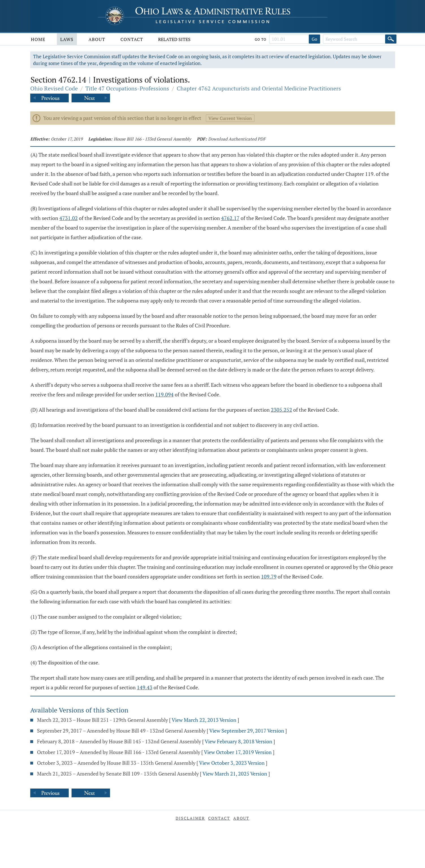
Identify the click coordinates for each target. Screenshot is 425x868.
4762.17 (230, 218)
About (97, 39)
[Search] (391, 39)
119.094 (164, 394)
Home (38, 39)
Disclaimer (190, 818)
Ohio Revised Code (54, 88)
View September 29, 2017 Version (247, 731)
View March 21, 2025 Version (235, 774)
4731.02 (69, 218)
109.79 (269, 576)
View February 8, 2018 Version (239, 741)
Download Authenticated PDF (237, 139)
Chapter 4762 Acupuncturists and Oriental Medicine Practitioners (259, 88)
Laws (67, 39)
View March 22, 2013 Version (204, 720)
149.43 (145, 687)
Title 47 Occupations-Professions (127, 88)
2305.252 (281, 410)
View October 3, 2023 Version (232, 763)
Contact (132, 39)
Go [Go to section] (314, 39)
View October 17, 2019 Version (238, 752)
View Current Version (230, 118)
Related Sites (174, 39)
